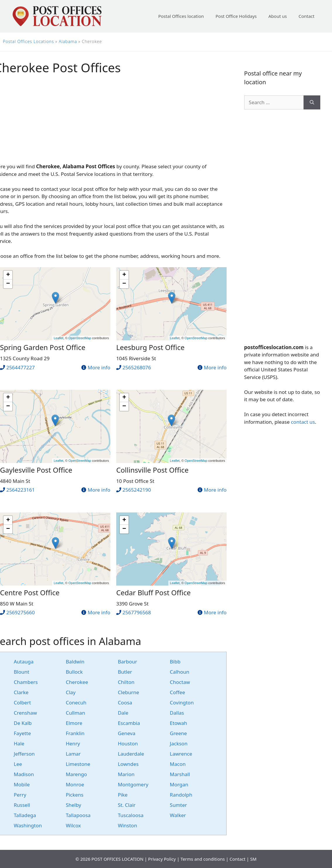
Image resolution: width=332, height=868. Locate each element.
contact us (303, 422)
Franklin (75, 733)
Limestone (78, 764)
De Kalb (23, 723)
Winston (127, 825)
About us (278, 16)
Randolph (181, 795)
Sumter (178, 805)
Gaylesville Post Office (36, 470)
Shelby (74, 805)
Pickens (75, 795)
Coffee (177, 692)
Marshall (180, 774)
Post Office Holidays (236, 16)
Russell (22, 805)
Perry (20, 795)
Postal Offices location (181, 16)
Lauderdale (131, 754)
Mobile (22, 784)
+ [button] (8, 275)
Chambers (26, 682)
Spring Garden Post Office (43, 347)
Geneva (126, 733)
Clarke (21, 692)
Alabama (68, 41)
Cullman (76, 713)
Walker (178, 815)
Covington (182, 703)
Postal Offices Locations (28, 41)
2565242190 (137, 490)
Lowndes (128, 764)
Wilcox (73, 825)
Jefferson (24, 754)
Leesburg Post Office (150, 347)
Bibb (175, 662)
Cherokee (77, 682)
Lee (18, 764)
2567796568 (137, 612)
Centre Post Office (30, 592)
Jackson (179, 743)
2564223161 (20, 490)
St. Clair (127, 805)
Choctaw (180, 682)
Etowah (178, 723)
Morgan (179, 784)
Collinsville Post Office (152, 470)
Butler (125, 672)
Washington (28, 825)
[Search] (312, 102)
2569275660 (20, 612)
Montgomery (133, 784)
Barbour (127, 662)
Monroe (75, 784)
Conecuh (76, 703)
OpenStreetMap (80, 338)
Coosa (125, 703)
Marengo (76, 774)
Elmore (74, 723)
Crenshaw (25, 713)
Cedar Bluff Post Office (153, 592)
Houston (128, 743)
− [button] (8, 284)
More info (99, 367)
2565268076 (137, 367)
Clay (71, 692)
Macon (178, 764)
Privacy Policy (162, 859)
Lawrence (181, 754)
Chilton (126, 682)
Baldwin (75, 662)
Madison (24, 774)
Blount (22, 672)
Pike (123, 795)
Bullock (74, 672)
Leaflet (58, 338)
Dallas (177, 713)
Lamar (73, 754)
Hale (19, 743)
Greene (178, 733)
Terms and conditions (203, 859)
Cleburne (128, 692)
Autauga (24, 662)
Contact (307, 16)
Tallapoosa (78, 815)
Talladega (25, 815)
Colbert (22, 703)
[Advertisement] (282, 227)
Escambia (129, 723)
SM (253, 859)
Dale (123, 713)
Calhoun (179, 672)
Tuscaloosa (131, 815)
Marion (126, 774)
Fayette (22, 733)
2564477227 (20, 367)
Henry (73, 743)
